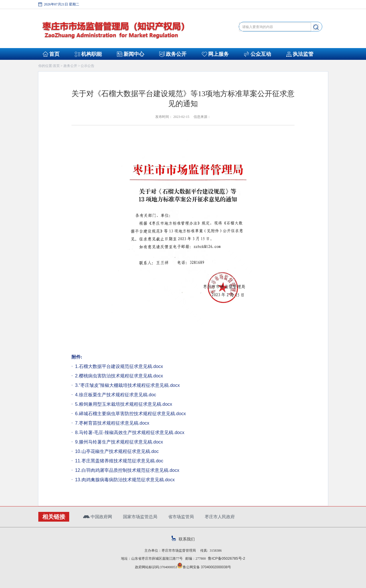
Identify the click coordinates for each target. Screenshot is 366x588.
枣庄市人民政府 (220, 517)
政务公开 (176, 54)
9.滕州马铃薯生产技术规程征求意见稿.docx (118, 442)
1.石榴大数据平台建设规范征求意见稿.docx (118, 366)
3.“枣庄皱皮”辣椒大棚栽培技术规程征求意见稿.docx (127, 385)
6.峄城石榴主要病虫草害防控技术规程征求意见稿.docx (130, 414)
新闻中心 (134, 54)
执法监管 (303, 54)
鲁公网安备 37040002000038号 (204, 567)
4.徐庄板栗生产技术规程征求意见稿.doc (115, 395)
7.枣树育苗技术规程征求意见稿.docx (112, 423)
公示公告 (87, 66)
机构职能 (91, 54)
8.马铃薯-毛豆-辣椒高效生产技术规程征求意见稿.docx (129, 432)
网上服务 (218, 54)
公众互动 (261, 54)
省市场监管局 (181, 517)
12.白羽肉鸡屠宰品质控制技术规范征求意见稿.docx (127, 470)
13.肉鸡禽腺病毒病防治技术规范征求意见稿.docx (124, 480)
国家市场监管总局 (140, 517)
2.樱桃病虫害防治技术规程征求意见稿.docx (118, 376)
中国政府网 (98, 517)
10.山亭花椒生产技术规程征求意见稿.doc (116, 451)
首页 (54, 54)
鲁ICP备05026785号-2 (225, 558)
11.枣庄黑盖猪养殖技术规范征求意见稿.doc (119, 461)
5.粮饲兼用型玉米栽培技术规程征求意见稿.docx (123, 404)
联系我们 (183, 539)
